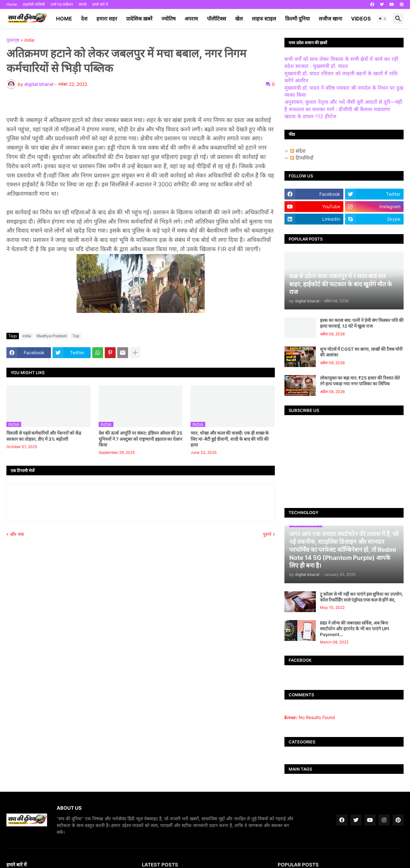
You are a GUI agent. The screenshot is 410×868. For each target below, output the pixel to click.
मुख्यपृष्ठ (13, 40)
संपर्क (83, 4)
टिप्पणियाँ (302, 158)
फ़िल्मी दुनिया (297, 19)
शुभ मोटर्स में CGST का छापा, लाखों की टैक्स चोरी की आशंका (361, 352)
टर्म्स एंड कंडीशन (62, 4)
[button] (382, 19)
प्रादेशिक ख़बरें (139, 19)
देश (84, 19)
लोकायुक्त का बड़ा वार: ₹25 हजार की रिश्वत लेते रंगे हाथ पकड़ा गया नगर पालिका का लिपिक (360, 381)
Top (76, 336)
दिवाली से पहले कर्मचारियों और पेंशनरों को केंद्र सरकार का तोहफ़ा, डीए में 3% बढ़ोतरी (44, 436)
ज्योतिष (168, 19)
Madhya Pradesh (52, 336)
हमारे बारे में (100, 4)
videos (361, 19)
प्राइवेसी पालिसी (34, 4)
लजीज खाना (330, 19)
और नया (17, 534)
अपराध (191, 19)
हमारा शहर (107, 19)
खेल (239, 19)
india (29, 40)
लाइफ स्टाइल (264, 19)
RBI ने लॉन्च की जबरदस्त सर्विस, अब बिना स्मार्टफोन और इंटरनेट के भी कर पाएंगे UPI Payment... (355, 629)
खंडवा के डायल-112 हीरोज (310, 116)
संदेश (298, 151)
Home (12, 4)
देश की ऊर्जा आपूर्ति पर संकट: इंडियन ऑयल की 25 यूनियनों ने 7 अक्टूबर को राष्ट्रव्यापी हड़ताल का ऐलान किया (140, 439)
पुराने (267, 534)
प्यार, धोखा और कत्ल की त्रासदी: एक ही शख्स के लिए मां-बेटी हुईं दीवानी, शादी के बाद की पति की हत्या (230, 439)
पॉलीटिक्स (217, 19)
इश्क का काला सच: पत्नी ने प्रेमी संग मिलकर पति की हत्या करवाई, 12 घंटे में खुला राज (362, 323)
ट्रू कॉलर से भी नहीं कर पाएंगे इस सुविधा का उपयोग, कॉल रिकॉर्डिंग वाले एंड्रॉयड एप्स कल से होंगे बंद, (361, 597)
